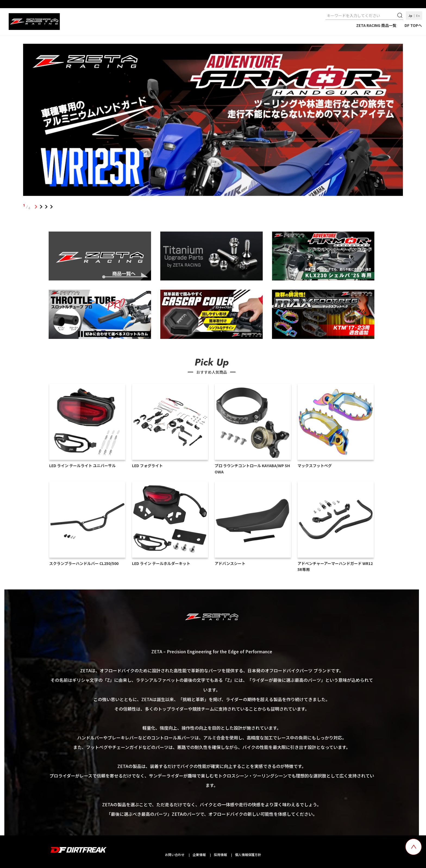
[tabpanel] (213, 121)
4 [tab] (51, 207)
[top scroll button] (414, 847)
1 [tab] (36, 207)
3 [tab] (46, 207)
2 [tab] (41, 207)
